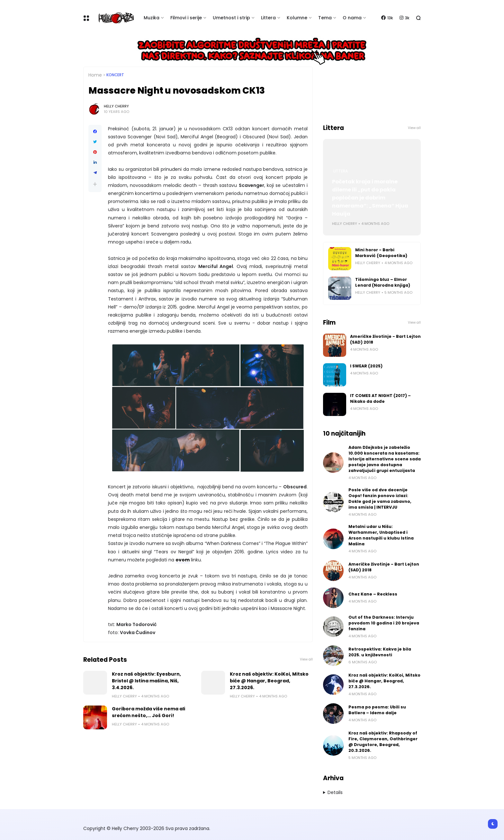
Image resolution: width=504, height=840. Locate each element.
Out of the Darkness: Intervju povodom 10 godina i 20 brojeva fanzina (384, 623)
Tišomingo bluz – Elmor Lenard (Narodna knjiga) (383, 282)
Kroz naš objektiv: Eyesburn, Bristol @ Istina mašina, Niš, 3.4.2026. (146, 681)
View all (306, 659)
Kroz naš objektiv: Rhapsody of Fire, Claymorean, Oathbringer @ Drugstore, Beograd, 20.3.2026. (383, 742)
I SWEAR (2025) (366, 366)
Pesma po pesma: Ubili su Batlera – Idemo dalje (377, 710)
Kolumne (297, 18)
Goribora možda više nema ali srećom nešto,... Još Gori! (148, 712)
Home (95, 75)
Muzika (152, 18)
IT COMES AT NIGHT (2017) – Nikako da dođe (380, 398)
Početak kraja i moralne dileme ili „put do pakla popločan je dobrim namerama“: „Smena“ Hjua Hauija (370, 198)
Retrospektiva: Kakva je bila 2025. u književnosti (380, 652)
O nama (352, 18)
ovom (183, 560)
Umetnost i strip (231, 18)
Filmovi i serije (186, 18)
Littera (268, 18)
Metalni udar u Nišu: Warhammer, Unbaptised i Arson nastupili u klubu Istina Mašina (381, 535)
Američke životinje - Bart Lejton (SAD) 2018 (385, 339)
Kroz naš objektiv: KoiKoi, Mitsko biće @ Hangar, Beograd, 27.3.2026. (269, 681)
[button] (95, 184)
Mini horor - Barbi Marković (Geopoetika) (381, 253)
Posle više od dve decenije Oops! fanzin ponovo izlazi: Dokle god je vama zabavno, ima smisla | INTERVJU (380, 498)
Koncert (115, 75)
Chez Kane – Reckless (373, 594)
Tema (325, 18)
